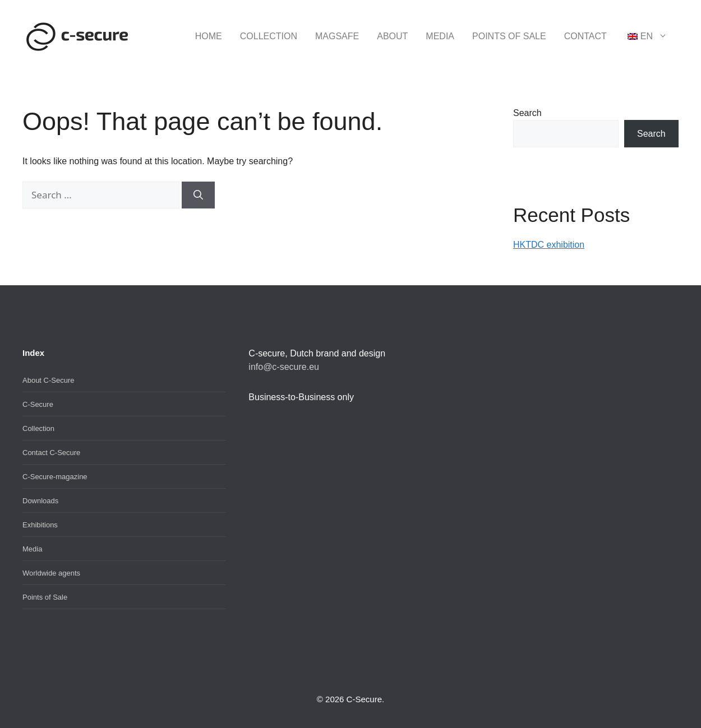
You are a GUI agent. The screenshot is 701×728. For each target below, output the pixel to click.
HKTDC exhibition (549, 245)
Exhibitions (40, 525)
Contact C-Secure (51, 453)
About (392, 36)
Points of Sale (509, 36)
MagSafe (337, 36)
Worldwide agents (51, 573)
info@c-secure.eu (284, 367)
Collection (269, 36)
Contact (585, 36)
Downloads (40, 501)
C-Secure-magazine (55, 477)
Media (440, 36)
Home (209, 36)
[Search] (198, 195)
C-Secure (38, 404)
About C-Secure (49, 380)
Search (527, 113)
